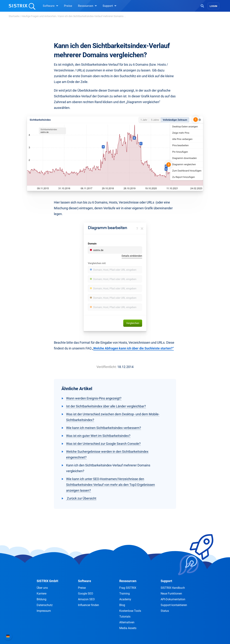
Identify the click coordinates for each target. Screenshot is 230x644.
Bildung (42, 599)
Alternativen (127, 622)
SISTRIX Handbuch (173, 588)
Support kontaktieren (174, 605)
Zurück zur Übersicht (81, 498)
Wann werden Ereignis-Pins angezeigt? (94, 398)
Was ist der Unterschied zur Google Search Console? (103, 444)
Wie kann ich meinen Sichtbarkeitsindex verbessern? (104, 428)
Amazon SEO (86, 599)
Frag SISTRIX (128, 588)
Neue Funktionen (171, 594)
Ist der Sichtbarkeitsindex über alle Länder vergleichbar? (106, 406)
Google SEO (86, 594)
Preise (68, 6)
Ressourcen (87, 6)
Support (110, 6)
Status (165, 611)
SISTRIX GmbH (47, 581)
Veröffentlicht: (107, 367)
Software (50, 6)
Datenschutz (45, 605)
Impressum (44, 611)
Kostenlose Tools (130, 611)
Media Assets (128, 628)
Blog (122, 605)
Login (213, 6)
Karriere (42, 594)
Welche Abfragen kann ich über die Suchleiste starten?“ (134, 348)
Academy (125, 599)
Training (125, 594)
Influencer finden (88, 605)
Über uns (42, 588)
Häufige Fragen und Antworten (39, 16)
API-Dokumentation (173, 599)
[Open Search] (202, 6)
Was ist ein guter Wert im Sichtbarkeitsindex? (98, 436)
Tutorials (125, 617)
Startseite (14, 16)
